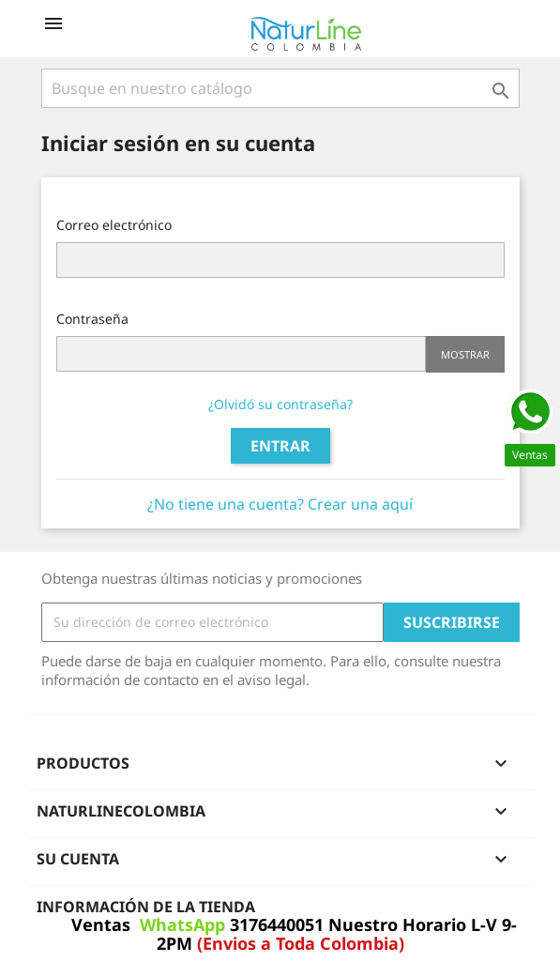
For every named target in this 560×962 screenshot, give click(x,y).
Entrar (280, 446)
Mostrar (465, 354)
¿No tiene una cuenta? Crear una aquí (280, 504)
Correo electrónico (114, 225)
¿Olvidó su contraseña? (280, 404)
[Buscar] (280, 88)
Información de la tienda (146, 907)
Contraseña (92, 319)
